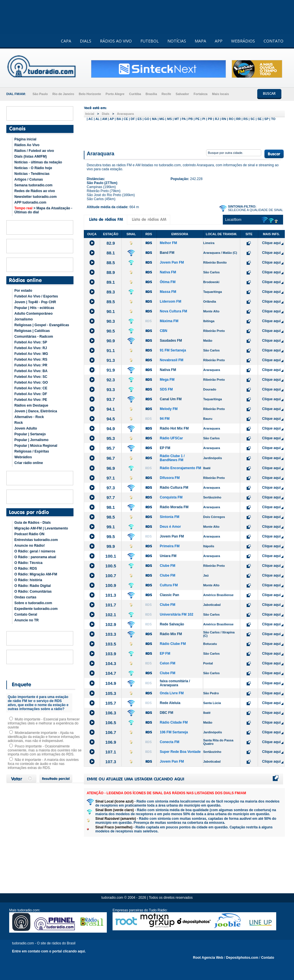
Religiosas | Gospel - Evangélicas (42, 325)
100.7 (111, 576)
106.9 (111, 742)
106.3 (111, 713)
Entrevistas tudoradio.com (36, 540)
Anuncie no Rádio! (30, 546)
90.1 (111, 311)
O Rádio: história (28, 580)
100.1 (111, 556)
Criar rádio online (29, 463)
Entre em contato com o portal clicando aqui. (49, 951)
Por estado (23, 291)
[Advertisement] (184, 134)
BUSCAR (269, 93)
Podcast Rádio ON (29, 534)
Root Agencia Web (208, 958)
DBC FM (166, 713)
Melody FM (169, 409)
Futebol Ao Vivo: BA (31, 371)
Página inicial (25, 139)
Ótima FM (168, 282)
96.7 (111, 458)
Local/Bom (233, 220)
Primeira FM (170, 546)
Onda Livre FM (172, 693)
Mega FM (167, 380)
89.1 (111, 282)
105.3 (111, 693)
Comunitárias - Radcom (34, 337)
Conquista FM (171, 497)
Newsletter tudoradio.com (35, 197)
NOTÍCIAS (177, 41)
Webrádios (23, 457)
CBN (163, 331)
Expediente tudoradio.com (36, 609)
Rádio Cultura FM (174, 488)
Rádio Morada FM (174, 507)
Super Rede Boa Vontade (180, 752)
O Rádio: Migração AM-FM (36, 574)
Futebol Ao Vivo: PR (31, 365)
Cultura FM (169, 585)
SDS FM (166, 389)
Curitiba (135, 94)
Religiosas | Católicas (32, 331)
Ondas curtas (25, 597)
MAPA (200, 41)
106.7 (111, 732)
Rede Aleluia (170, 703)
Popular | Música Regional (36, 446)
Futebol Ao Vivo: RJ (31, 348)
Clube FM (167, 566)
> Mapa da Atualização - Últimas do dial (43, 210)
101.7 (111, 605)
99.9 (111, 546)
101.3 (111, 595)
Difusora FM (170, 478)
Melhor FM (168, 243)
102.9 (111, 624)
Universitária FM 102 (176, 614)
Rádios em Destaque (31, 405)
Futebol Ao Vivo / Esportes (36, 296)
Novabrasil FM (171, 360)
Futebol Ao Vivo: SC (31, 377)
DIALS (86, 41)
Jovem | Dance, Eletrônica (36, 411)
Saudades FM (171, 341)
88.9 (111, 272)
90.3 (111, 321)
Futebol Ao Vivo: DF (31, 394)
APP (219, 41)
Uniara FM (168, 556)
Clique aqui (271, 243)
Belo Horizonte (90, 94)
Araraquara (125, 114)
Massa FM (168, 292)
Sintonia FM (169, 517)
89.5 (111, 302)
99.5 (111, 537)
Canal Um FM (171, 399)
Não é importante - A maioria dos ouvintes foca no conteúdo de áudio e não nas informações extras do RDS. (43, 764)
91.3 (111, 360)
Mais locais (221, 94)
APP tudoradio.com (30, 202)
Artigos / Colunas (29, 179)
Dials (106, 114)
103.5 (111, 644)
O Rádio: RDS (26, 569)
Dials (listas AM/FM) (31, 156)
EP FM (165, 448)
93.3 (111, 390)
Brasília (151, 94)
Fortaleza (200, 94)
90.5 (111, 331)
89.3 (111, 292)
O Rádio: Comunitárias (33, 592)
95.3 (111, 438)
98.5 (111, 517)
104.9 (111, 683)
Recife (166, 94)
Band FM (167, 253)
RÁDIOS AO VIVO (116, 41)
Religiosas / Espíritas (32, 451)
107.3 (111, 762)
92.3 (111, 380)
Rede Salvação (172, 624)
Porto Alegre (115, 94)
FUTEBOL (150, 41)
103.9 (111, 654)
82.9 (111, 243)
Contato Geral (26, 614)
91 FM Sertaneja (173, 350)
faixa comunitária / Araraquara (175, 683)
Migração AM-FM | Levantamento (41, 528)
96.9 (111, 468)
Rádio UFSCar (171, 438)
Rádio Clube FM (173, 644)
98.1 (111, 507)
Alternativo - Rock (29, 417)
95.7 (111, 448)
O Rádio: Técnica (28, 563)
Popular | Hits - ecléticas (34, 308)
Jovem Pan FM (172, 262)
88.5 (111, 263)
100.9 (111, 585)
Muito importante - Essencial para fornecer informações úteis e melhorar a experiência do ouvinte (44, 723)
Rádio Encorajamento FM (180, 468)
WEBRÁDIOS (243, 41)
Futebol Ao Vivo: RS (31, 359)
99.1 (111, 527)
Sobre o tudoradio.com (33, 603)
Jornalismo (24, 319)
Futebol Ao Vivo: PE (31, 400)
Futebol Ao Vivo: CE (31, 388)
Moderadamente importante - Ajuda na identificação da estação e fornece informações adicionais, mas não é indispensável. (44, 737)
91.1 (111, 350)
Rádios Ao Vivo (27, 145)
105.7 (111, 703)
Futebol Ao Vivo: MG (31, 354)
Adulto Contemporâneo (33, 314)
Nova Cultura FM (173, 311)
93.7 (111, 399)
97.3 (111, 488)
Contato (267, 958)
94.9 (111, 429)
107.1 (111, 752)
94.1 (111, 409)
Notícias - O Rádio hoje (33, 168)
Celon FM (167, 663)
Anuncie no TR (27, 620)
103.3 (111, 634)
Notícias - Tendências (32, 174)
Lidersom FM (170, 301)
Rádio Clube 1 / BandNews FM (172, 458)
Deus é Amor (170, 527)
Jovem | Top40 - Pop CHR (35, 302)
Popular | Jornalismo (31, 440)
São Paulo (40, 94)
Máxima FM (169, 321)
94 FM (165, 419)
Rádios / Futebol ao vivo (34, 151)
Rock (19, 423)
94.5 (111, 419)
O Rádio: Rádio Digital (33, 586)
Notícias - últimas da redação (38, 162)
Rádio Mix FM (171, 634)
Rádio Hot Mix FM (174, 428)
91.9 (111, 370)
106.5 (111, 723)
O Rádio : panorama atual (35, 557)
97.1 (111, 478)
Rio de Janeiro (63, 94)
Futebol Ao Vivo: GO (31, 382)
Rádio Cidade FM (174, 722)
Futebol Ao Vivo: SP (31, 342)
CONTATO (273, 41)
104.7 (111, 673)
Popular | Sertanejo (30, 434)
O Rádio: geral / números (35, 551)
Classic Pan (169, 595)
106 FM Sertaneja (174, 732)
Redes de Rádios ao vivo (35, 191)
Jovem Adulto (26, 428)
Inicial (90, 114)
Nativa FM (168, 272)
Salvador (182, 94)
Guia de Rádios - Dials (33, 523)
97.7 (111, 497)
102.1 (111, 615)
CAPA (66, 41)
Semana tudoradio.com (33, 185)
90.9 (111, 341)
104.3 (111, 663)
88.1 (111, 253)
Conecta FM (169, 742)
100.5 (111, 566)
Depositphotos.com (242, 958)
